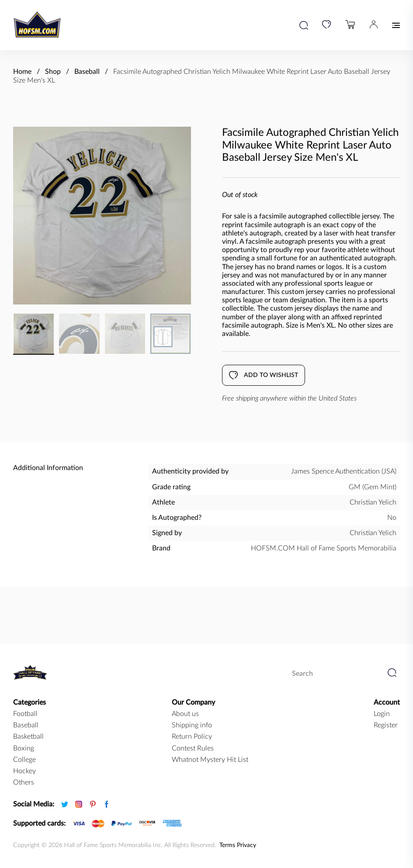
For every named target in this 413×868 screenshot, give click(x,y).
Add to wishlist (264, 375)
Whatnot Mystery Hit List (210, 760)
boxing (24, 748)
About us (185, 714)
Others (24, 782)
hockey (24, 771)
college (24, 760)
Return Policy (192, 737)
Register (386, 725)
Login (382, 714)
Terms (227, 845)
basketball (28, 737)
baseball (26, 725)
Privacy (246, 845)
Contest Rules (193, 748)
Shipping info (192, 725)
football (25, 714)
